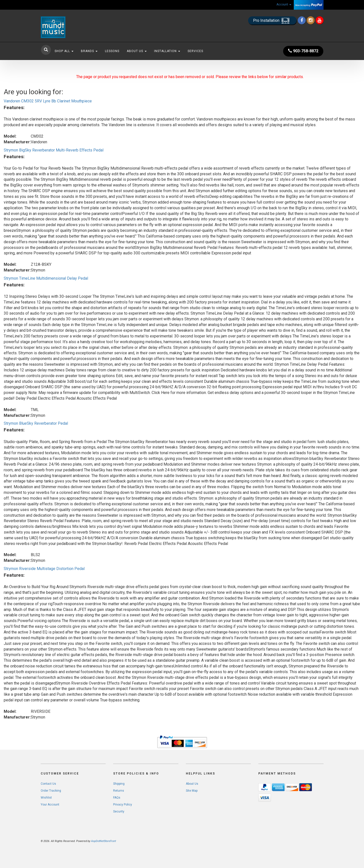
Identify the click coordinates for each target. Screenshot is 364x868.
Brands (89, 51)
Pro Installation (272, 21)
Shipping (119, 784)
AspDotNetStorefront (103, 841)
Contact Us (48, 784)
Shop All (64, 51)
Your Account (50, 805)
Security (119, 811)
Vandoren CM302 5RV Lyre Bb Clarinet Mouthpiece (48, 101)
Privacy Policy (123, 805)
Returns (119, 791)
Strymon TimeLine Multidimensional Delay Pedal (46, 278)
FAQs (117, 798)
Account (284, 4)
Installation (167, 51)
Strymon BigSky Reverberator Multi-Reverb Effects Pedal (54, 150)
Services (195, 51)
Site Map (192, 791)
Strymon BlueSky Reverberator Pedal (36, 423)
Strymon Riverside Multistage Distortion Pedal (44, 569)
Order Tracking (51, 791)
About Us (137, 51)
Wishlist (46, 798)
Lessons (112, 51)
